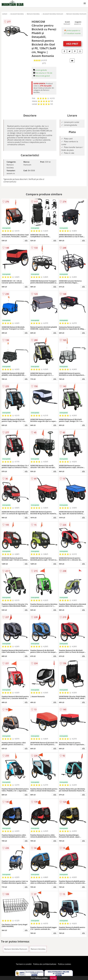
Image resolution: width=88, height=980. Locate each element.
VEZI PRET (72, 44)
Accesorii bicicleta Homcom (53, 14)
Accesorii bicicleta (17, 14)
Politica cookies (65, 964)
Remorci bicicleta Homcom (76, 14)
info (26, 240)
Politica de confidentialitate (45, 964)
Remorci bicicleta (33, 14)
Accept (53, 978)
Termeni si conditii (24, 964)
